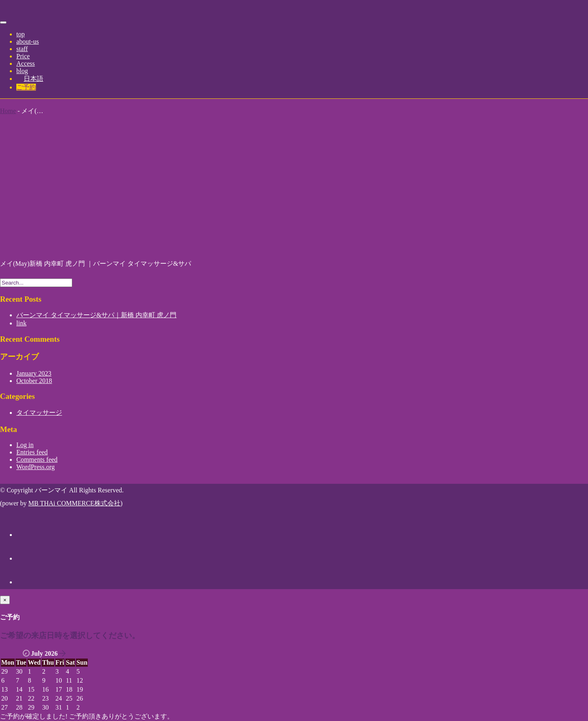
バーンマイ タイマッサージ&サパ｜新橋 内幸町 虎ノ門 (96, 315)
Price (23, 56)
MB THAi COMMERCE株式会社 (74, 503)
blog (22, 71)
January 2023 (34, 373)
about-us (28, 41)
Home (8, 111)
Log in (25, 445)
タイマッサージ (39, 413)
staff (22, 49)
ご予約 (26, 87)
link (21, 323)
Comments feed (37, 460)
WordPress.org (36, 467)
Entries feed (32, 452)
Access (26, 63)
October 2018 (34, 381)
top (20, 34)
